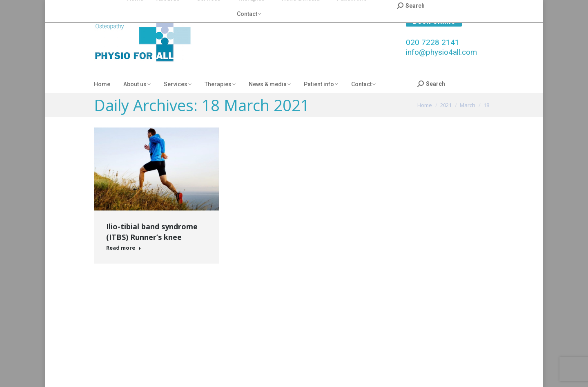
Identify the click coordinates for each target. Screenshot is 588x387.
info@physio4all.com (441, 52)
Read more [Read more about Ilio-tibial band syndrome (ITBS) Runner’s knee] (124, 248)
